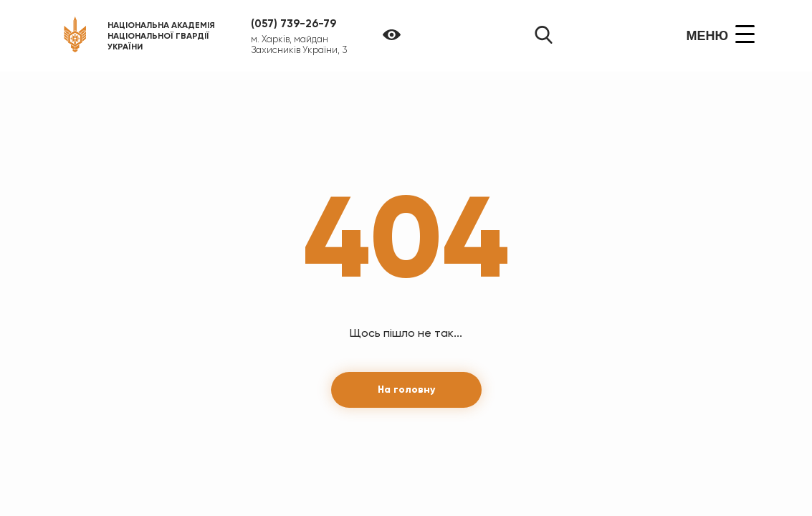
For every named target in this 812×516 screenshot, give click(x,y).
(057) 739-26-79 (293, 24)
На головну (406, 390)
